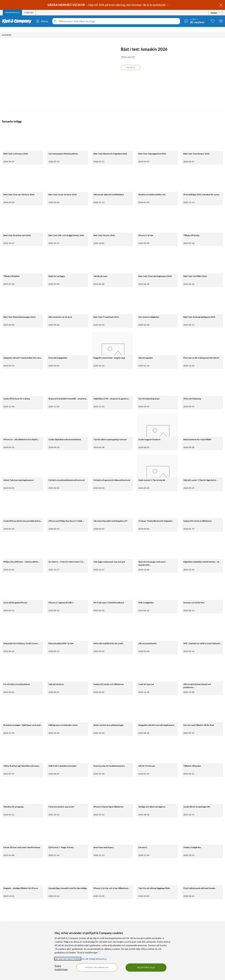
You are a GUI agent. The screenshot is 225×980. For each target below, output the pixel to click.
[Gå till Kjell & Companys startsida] (18, 21)
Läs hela (130, 63)
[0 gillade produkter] (213, 21)
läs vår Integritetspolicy (94, 959)
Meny (42, 21)
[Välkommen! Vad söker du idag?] (118, 21)
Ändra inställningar (61, 968)
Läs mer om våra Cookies (68, 959)
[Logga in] (194, 21)
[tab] (12, 13)
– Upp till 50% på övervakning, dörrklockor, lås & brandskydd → (108, 5)
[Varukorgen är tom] (221, 21)
